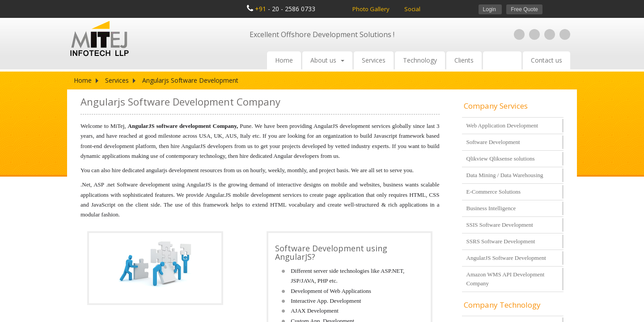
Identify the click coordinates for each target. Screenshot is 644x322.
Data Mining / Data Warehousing (505, 175)
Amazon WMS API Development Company (506, 279)
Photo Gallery (372, 9)
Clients (464, 60)
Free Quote (524, 9)
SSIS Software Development (500, 225)
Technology (420, 60)
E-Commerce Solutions (494, 192)
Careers (502, 60)
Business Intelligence (491, 208)
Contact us (547, 60)
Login (490, 9)
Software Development (493, 142)
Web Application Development (502, 125)
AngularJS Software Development (506, 258)
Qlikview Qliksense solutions (501, 159)
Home (284, 60)
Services (374, 60)
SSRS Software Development (501, 241)
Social (412, 9)
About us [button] (327, 60)
